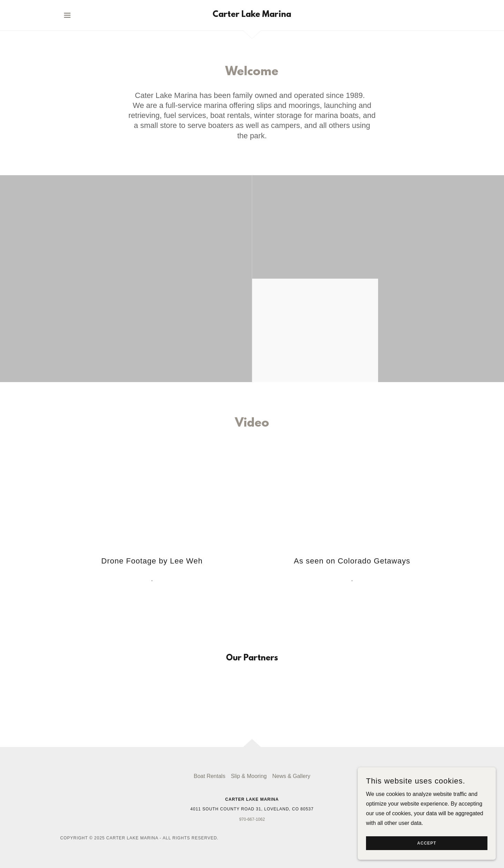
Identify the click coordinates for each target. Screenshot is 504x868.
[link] (252, 15)
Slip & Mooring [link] (249, 776)
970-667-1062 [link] (252, 819)
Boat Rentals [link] (210, 776)
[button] (67, 15)
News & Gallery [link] (291, 776)
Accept (427, 843)
